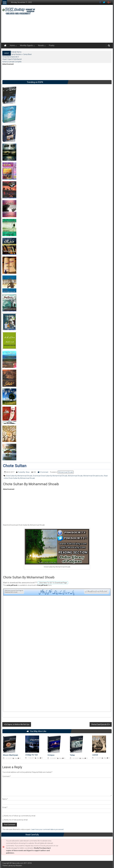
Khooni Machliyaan (11, 755)
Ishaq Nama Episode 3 (11, 57)
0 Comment (43, 472)
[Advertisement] (73, 23)
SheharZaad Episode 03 (100, 724)
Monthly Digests (26, 45)
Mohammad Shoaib (66, 472)
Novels (41, 45)
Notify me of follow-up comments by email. (20, 816)
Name (5, 799)
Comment (7, 776)
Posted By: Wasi (24, 472)
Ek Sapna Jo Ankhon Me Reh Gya (17, 724)
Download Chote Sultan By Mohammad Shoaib (50, 476)
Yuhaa (72, 755)
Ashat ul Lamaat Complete (12, 62)
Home (12, 45)
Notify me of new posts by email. (16, 820)
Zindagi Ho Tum (32, 755)
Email (5, 807)
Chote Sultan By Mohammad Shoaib (19, 476)
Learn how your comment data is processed (47, 829)
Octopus (51, 755)
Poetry (52, 45)
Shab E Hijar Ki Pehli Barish (12, 59)
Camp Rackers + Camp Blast (21, 54)
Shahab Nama (16, 52)
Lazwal (95, 755)
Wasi (16, 758)
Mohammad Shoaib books (93, 476)
